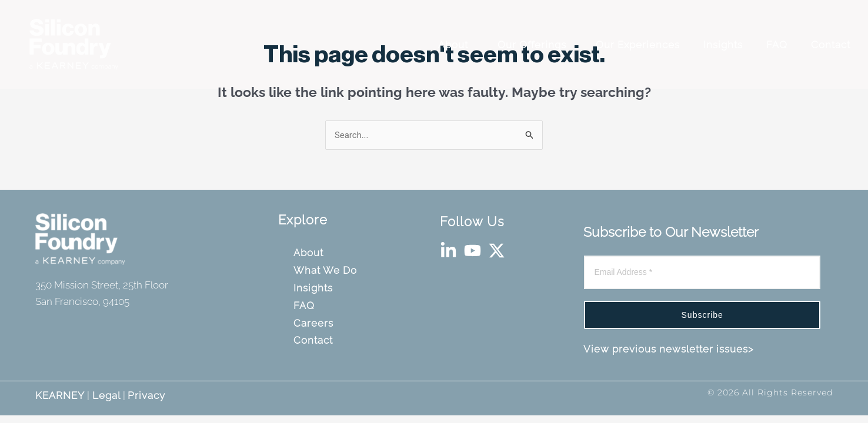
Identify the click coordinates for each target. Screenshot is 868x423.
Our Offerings (536, 45)
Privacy (146, 395)
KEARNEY (60, 395)
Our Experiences (639, 45)
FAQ (778, 45)
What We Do (327, 270)
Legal (105, 395)
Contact (832, 45)
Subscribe (702, 315)
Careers (316, 323)
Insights (725, 45)
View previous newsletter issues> (669, 349)
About (458, 45)
